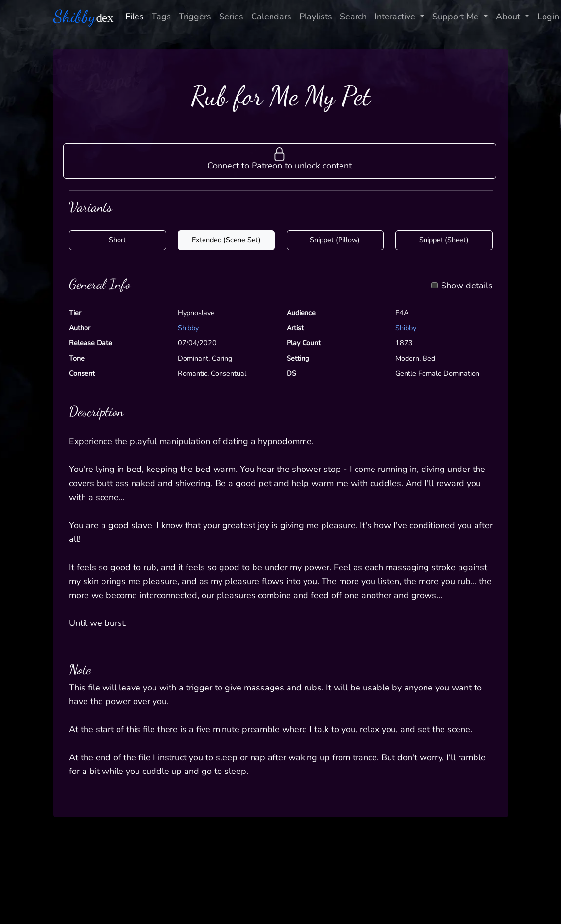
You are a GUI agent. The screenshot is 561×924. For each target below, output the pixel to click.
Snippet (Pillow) (335, 240)
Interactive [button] (396, 17)
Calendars (271, 17)
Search (353, 17)
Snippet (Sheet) (444, 240)
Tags (161, 17)
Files (135, 17)
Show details (467, 286)
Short (117, 240)
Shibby (188, 328)
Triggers (195, 17)
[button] (280, 161)
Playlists (316, 17)
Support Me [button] (457, 17)
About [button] (509, 17)
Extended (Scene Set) (226, 240)
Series (231, 17)
